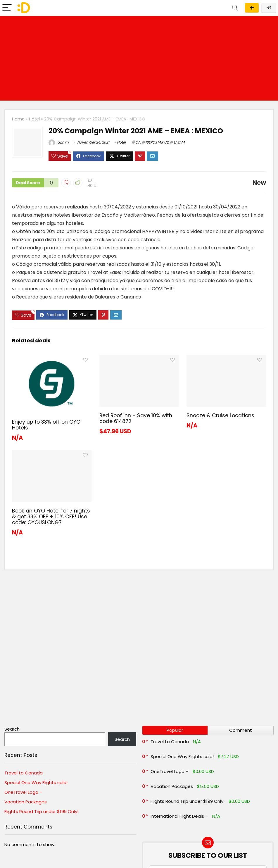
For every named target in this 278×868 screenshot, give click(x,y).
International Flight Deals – (179, 816)
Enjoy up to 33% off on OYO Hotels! (46, 425)
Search (12, 729)
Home (18, 119)
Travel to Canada (24, 773)
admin (59, 142)
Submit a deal (252, 8)
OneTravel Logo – (23, 792)
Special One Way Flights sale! (36, 782)
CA (138, 142)
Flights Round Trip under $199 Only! (41, 811)
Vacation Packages (26, 802)
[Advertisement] (139, 60)
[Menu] (7, 8)
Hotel (34, 119)
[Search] (235, 8)
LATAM (179, 142)
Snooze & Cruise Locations (220, 415)
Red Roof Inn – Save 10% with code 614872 (136, 418)
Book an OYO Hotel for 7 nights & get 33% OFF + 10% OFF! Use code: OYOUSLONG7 (51, 517)
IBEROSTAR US (157, 142)
